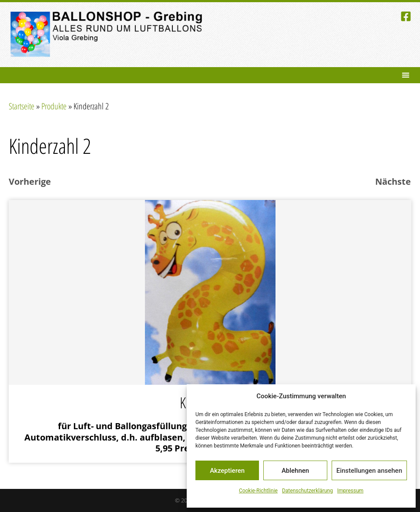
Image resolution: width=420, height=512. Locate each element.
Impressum (350, 491)
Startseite (22, 106)
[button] (405, 75)
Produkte (54, 106)
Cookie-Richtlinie (258, 491)
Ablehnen (295, 471)
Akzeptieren (227, 471)
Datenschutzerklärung (307, 491)
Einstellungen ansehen (369, 471)
